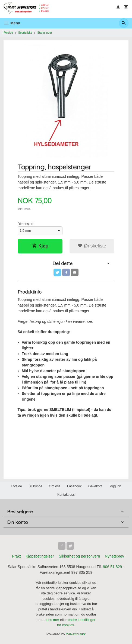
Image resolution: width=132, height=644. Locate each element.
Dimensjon (26, 224)
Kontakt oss (66, 495)
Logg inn (115, 486)
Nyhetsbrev (114, 556)
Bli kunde (35, 486)
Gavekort (95, 486)
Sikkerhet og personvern (79, 556)
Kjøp (40, 246)
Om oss (55, 486)
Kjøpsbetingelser (40, 556)
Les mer (53, 620)
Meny (12, 23)
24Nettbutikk (76, 634)
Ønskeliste (92, 246)
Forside (8, 33)
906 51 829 (112, 567)
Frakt (16, 556)
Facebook (74, 486)
